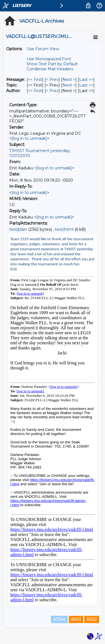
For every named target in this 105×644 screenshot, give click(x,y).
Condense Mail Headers (50, 69)
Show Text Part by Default (52, 64)
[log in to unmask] (29, 138)
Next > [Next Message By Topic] (69, 85)
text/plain (18, 229)
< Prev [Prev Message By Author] (52, 91)
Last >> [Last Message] (86, 80)
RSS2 (92, 619)
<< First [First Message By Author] (35, 91)
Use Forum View (43, 49)
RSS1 (76, 619)
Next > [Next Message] (69, 80)
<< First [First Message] (35, 80)
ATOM (59, 619)
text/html (64, 229)
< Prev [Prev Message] (52, 80)
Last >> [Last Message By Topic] (86, 85)
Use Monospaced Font (49, 59)
